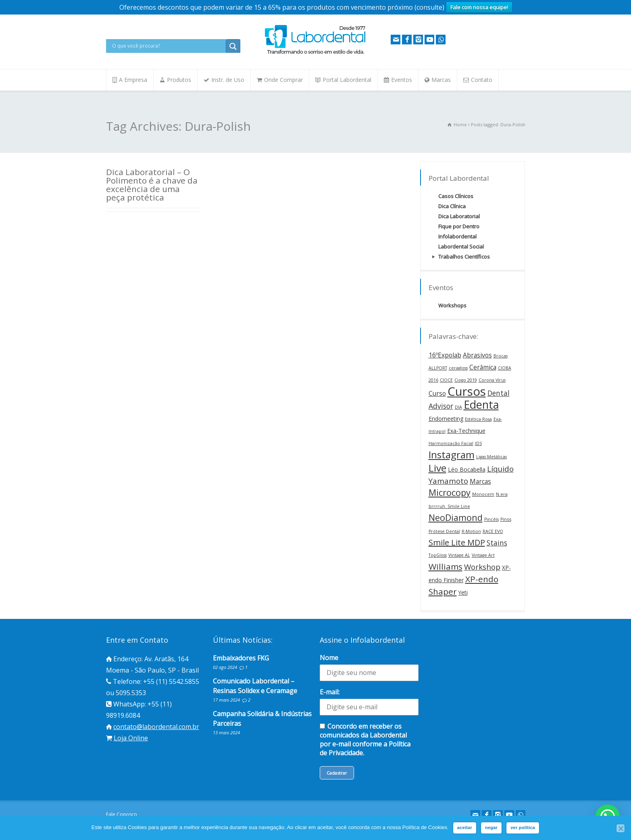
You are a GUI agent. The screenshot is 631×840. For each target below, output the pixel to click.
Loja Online (131, 738)
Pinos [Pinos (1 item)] (506, 519)
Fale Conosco (122, 814)
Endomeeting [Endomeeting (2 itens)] (446, 419)
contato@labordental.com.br (156, 727)
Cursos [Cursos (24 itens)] (467, 391)
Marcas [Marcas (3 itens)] (480, 481)
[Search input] (168, 46)
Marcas (441, 80)
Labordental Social (461, 247)
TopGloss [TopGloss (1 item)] (438, 555)
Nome (329, 658)
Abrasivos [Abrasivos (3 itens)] (477, 355)
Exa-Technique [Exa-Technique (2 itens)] (466, 431)
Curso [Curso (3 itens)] (437, 393)
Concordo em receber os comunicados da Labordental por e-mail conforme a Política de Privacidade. (365, 740)
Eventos (402, 80)
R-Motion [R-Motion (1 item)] (471, 531)
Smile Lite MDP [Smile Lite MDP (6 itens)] (457, 542)
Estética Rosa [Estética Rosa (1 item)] (478, 419)
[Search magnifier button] (233, 46)
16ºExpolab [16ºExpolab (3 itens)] (445, 355)
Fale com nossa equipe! (479, 7)
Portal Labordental (347, 80)
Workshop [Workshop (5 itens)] (482, 567)
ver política (523, 827)
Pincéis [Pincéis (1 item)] (491, 519)
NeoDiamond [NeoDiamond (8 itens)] (456, 517)
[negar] (621, 828)
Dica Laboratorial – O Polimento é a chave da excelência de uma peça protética (152, 184)
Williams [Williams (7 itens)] (446, 566)
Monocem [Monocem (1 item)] (483, 494)
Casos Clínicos (456, 196)
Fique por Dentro (459, 226)
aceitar (465, 827)
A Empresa (133, 80)
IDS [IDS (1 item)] (478, 443)
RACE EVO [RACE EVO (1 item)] (493, 531)
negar (491, 827)
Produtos (179, 80)
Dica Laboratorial (459, 216)
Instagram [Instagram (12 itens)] (452, 454)
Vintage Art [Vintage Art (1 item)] (483, 555)
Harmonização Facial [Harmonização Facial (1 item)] (451, 443)
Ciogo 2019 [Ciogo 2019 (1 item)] (466, 380)
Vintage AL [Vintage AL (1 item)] (459, 555)
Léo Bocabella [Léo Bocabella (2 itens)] (467, 469)
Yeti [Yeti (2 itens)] (463, 592)
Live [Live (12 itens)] (437, 468)
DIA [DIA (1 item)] (458, 407)
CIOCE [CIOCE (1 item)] (446, 380)
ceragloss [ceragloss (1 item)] (458, 368)
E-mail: (330, 692)
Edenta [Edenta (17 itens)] (481, 404)
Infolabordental (457, 236)
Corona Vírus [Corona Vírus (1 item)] (492, 380)
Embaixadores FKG (241, 658)
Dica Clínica (452, 206)
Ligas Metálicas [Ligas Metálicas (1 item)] (491, 457)
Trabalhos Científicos (464, 257)
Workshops (452, 305)
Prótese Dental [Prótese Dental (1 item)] (444, 531)
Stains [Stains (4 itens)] (497, 543)
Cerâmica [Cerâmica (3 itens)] (483, 367)
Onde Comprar (283, 80)
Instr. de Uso (228, 80)
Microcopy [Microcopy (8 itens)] (450, 492)
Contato (482, 80)
